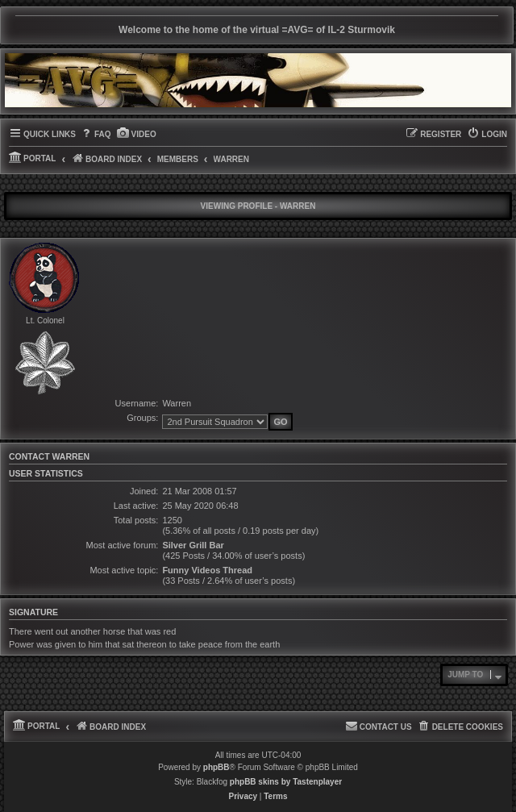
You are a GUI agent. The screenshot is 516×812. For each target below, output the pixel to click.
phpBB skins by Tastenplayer (286, 782)
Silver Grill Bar (193, 545)
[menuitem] (96, 135)
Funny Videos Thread (207, 570)
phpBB (216, 767)
